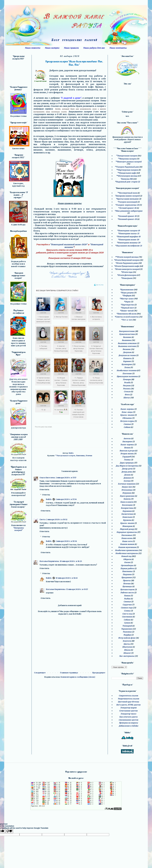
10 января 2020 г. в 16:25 (71, 561)
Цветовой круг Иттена (128, 702)
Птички (89, 456)
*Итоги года (127, 272)
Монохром (127, 526)
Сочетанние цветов (128, 711)
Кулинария (127, 364)
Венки (127, 448)
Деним (127, 475)
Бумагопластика (127, 334)
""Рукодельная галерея (65, 456)
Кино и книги (127, 502)
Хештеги (127, 641)
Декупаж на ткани (127, 355)
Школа (127, 650)
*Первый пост (127, 308)
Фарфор (127, 635)
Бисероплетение (127, 331)
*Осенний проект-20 (127, 219)
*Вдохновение (127, 290)
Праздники (127, 577)
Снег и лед (127, 614)
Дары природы (127, 463)
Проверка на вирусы (128, 723)
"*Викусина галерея (127, 159)
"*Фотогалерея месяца (127, 176)
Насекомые (127, 535)
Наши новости (33, 48)
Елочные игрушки (127, 484)
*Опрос (127, 302)
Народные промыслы (127, 532)
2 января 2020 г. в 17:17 (66, 478)
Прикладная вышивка (127, 376)
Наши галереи (52, 48)
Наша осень (127, 538)
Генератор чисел (128, 714)
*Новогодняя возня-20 (128, 240)
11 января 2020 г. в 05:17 (77, 589)
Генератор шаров (128, 708)
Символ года (127, 608)
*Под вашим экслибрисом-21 (128, 246)
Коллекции (127, 505)
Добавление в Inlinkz (128, 726)
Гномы (127, 460)
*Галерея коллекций (127, 202)
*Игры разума (127, 293)
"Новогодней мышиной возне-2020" (69, 245)
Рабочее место (127, 593)
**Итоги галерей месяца (127, 257)
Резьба (127, 383)
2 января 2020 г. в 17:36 (66, 499)
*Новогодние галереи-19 (128, 231)
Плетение (127, 374)
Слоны (127, 611)
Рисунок (127, 386)
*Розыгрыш (126, 278)
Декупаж (127, 352)
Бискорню (127, 442)
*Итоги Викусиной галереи (127, 260)
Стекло (127, 392)
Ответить (44, 490)
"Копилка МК (127, 179)
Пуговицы (127, 586)
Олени (127, 562)
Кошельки (127, 517)
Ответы (46, 495)
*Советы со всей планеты (127, 317)
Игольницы (127, 490)
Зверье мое (127, 487)
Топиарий (127, 626)
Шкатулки (127, 647)
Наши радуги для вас (94, 48)
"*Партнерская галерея (127, 170)
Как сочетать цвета (128, 717)
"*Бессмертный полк (127, 193)
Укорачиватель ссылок (128, 699)
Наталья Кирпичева (49, 561)
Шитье (127, 398)
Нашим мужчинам (127, 547)
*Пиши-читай (127, 311)
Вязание (127, 349)
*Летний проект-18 (127, 208)
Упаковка (127, 632)
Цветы (127, 644)
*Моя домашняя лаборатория (128, 211)
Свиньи (127, 424)
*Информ (127, 296)
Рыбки (127, 599)
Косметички (127, 514)
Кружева (127, 520)
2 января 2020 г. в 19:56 (66, 541)
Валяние (127, 337)
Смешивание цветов (128, 720)
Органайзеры (127, 565)
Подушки (127, 574)
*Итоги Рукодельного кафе (127, 266)
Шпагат (127, 653)
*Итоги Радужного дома (127, 263)
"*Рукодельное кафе (127, 173)
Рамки (127, 596)
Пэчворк (127, 379)
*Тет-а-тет (127, 320)
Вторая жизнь (127, 454)
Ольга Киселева (47, 478)
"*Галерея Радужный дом (127, 167)
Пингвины (80, 456)
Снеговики (127, 617)
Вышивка (126, 340)
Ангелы (127, 439)
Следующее (40, 673)
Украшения (127, 629)
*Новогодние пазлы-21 (128, 234)
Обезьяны (127, 418)
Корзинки (127, 511)
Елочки (127, 481)
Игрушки (127, 493)
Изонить (127, 358)
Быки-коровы (127, 409)
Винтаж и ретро (127, 451)
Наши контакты (118, 48)
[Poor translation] (9, 831)
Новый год (126, 556)
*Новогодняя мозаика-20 (128, 243)
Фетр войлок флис (127, 638)
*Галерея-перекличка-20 (127, 205)
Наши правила (71, 48)
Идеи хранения (127, 496)
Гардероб (127, 457)
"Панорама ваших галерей (127, 196)
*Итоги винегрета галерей (127, 269)
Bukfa (49, 499)
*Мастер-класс (127, 299)
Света (42, 519)
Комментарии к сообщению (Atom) (78, 677)
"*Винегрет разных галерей (128, 162)
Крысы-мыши (127, 415)
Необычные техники (127, 370)
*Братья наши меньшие (127, 199)
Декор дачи (127, 469)
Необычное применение (127, 550)
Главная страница (69, 673)
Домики (127, 478)
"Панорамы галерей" (18, 529)
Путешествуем (127, 590)
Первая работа (127, 568)
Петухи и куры (127, 421)
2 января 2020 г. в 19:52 (57, 519)
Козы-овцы (127, 412)
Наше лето (127, 541)
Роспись (127, 389)
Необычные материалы (127, 553)
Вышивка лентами (127, 346)
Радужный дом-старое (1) (128, 182)
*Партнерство (127, 305)
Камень (127, 499)
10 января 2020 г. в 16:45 (67, 578)
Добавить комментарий (70, 605)
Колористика (127, 508)
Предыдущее (99, 673)
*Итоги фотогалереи (127, 275)
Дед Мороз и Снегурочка (127, 466)
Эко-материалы (127, 656)
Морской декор (127, 529)
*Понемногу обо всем (126, 314)
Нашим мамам (127, 544)
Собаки (127, 427)
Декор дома (127, 472)
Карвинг (127, 361)
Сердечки (127, 605)
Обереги (127, 559)
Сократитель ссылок (128, 696)
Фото (127, 395)
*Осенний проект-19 (127, 216)
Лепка (127, 367)
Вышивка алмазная (127, 343)
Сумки (127, 623)
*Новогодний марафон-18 (128, 237)
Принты (127, 581)
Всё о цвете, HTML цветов (128, 705)
